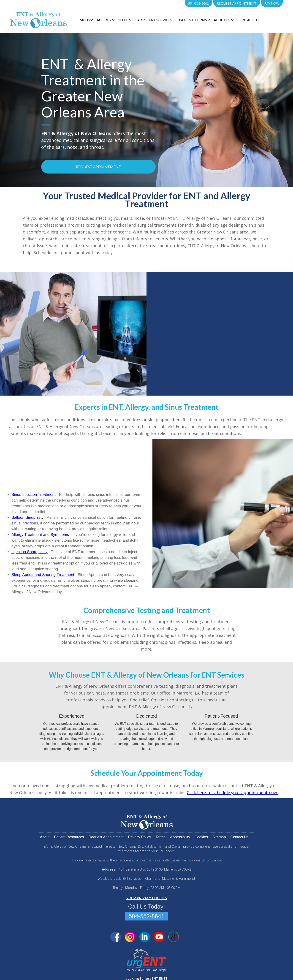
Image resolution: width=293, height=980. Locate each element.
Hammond (187, 878)
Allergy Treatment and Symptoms (40, 535)
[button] (86, 20)
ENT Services (160, 20)
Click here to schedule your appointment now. (232, 793)
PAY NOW (272, 3)
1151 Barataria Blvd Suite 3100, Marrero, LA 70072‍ (154, 869)
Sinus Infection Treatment (34, 495)
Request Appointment (237, 3)
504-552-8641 (198, 3)
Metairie (168, 878)
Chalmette (153, 878)
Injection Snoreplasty (30, 552)
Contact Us (248, 20)
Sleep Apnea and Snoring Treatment (43, 575)
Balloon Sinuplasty (27, 517)
